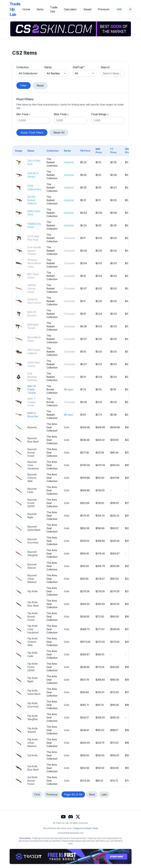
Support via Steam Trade (86, 828)
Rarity (48, 67)
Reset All (59, 132)
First (37, 794)
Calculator (70, 9)
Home (26, 9)
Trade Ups (54, 9)
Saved (87, 9)
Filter (24, 86)
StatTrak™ (79, 67)
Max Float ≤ (61, 114)
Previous (52, 794)
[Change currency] (119, 9)
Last (104, 794)
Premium (104, 9)
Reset (40, 86)
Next (92, 794)
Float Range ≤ (100, 114)
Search (105, 67)
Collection (23, 67)
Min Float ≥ (23, 114)
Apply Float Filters (32, 132)
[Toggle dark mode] (130, 9)
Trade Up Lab (15, 9)
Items (40, 9)
